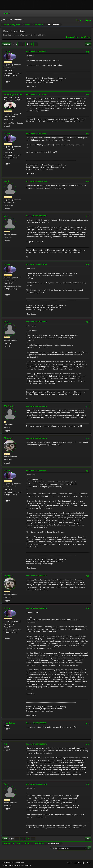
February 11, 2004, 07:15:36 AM (37, 406)
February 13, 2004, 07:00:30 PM (37, 784)
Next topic (85, 37)
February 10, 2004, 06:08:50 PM (37, 51)
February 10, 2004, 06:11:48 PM (37, 94)
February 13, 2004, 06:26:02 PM (37, 744)
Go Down (6, 44)
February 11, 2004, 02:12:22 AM (37, 264)
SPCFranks (9, 406)
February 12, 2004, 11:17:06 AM (37, 576)
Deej (6, 216)
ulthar (7, 52)
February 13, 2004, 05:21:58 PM (37, 723)
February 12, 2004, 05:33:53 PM (37, 608)
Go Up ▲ (87, 863)
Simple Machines (20, 863)
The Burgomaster (13, 94)
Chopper (8, 438)
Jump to (54, 848)
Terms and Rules (77, 863)
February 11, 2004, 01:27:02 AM (37, 216)
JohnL (7, 181)
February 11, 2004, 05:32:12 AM (37, 322)
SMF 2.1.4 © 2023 (8, 863)
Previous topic (73, 37)
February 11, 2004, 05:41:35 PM (37, 470)
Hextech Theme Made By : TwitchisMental (17, 865)
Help (68, 863)
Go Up (5, 839)
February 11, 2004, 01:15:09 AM (37, 181)
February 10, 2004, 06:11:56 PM (37, 133)
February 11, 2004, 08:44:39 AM (37, 438)
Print (88, 44)
